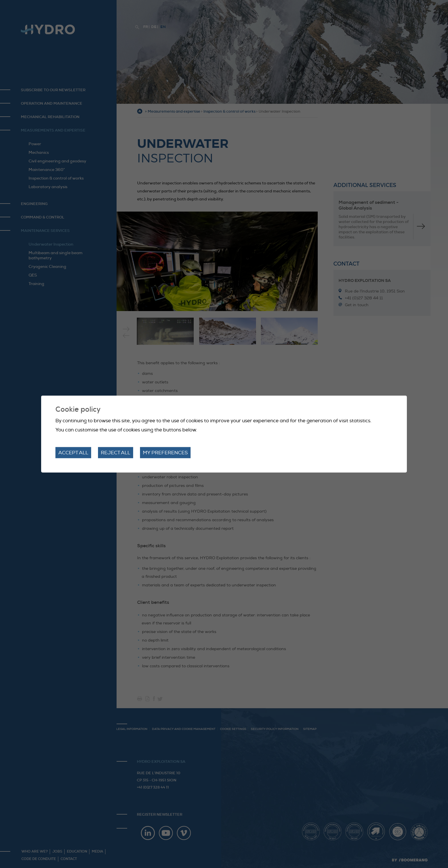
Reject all (116, 452)
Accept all (73, 452)
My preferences (165, 452)
